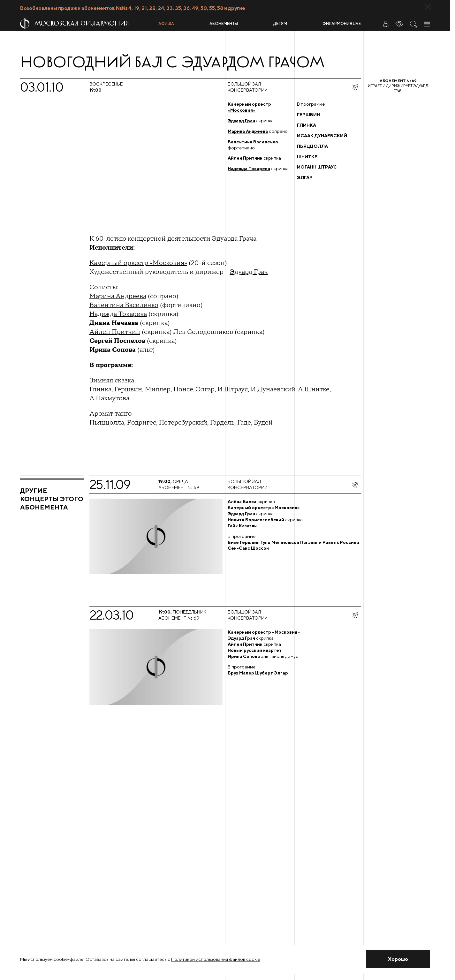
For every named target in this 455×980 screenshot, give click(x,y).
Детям (280, 23)
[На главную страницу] (87, 24)
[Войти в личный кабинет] (386, 24)
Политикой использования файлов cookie (216, 959)
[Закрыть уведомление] (398, 959)
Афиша (166, 23)
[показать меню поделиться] (355, 87)
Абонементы (224, 23)
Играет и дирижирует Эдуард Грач (398, 86)
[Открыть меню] (427, 24)
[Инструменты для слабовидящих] (399, 24)
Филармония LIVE (342, 23)
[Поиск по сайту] (413, 24)
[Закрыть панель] (428, 7)
